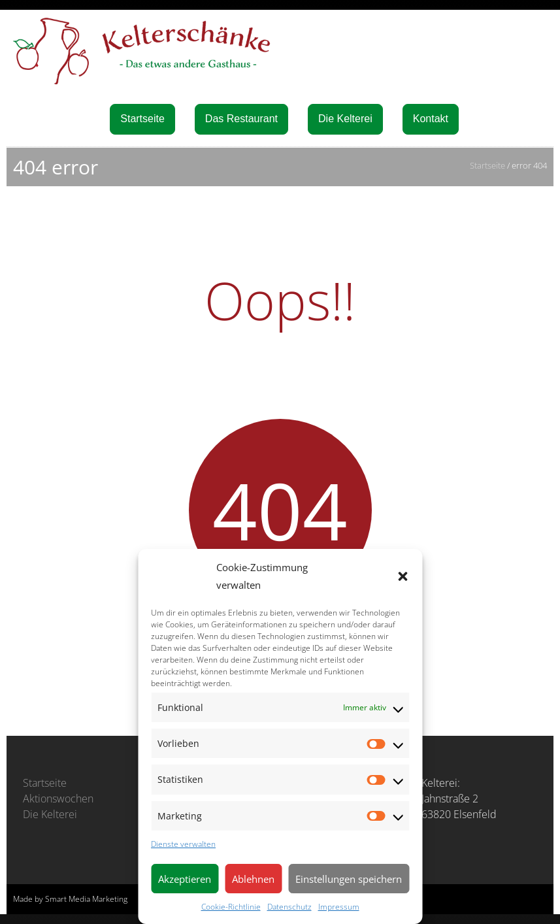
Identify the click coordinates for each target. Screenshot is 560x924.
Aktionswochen (58, 799)
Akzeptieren (185, 879)
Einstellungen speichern (349, 879)
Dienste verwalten (183, 844)
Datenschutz (289, 907)
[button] (403, 576)
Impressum (339, 907)
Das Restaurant (241, 119)
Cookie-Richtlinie (231, 907)
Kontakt (431, 119)
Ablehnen (253, 879)
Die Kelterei (345, 119)
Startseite (142, 119)
